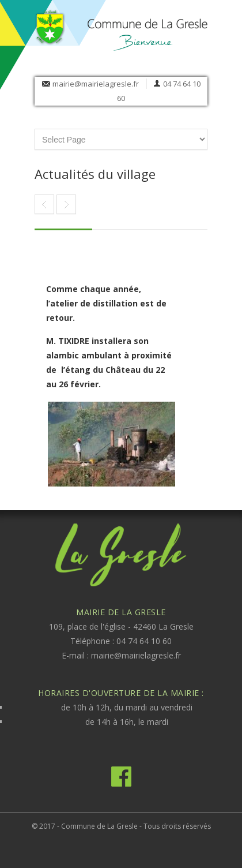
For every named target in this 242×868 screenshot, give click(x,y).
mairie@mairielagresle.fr (96, 84)
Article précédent (66, 204)
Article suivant (44, 204)
